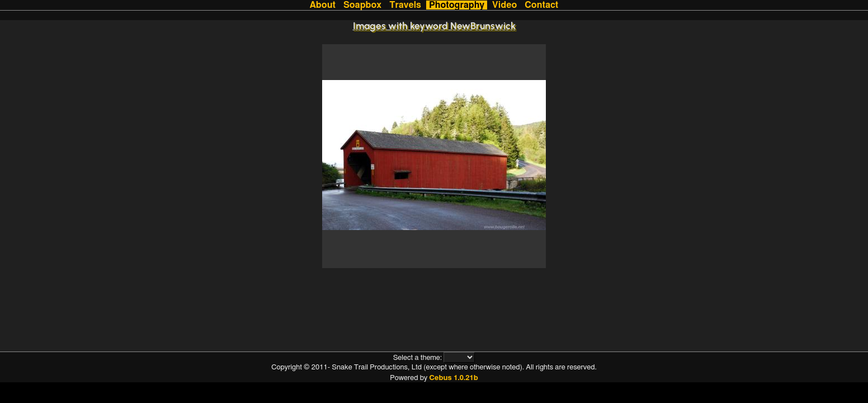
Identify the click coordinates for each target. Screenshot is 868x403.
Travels (405, 5)
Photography (457, 5)
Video (504, 5)
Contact (541, 5)
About (323, 5)
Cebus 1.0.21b (453, 378)
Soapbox (362, 5)
